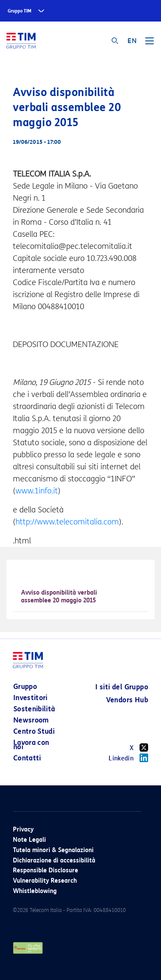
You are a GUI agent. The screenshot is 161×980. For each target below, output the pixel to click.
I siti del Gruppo (122, 687)
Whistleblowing (35, 891)
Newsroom (31, 720)
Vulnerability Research (45, 881)
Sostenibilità (34, 709)
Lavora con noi (31, 745)
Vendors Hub (127, 700)
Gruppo (25, 687)
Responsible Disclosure (46, 870)
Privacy (23, 830)
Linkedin (128, 758)
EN (132, 41)
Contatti (27, 758)
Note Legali (29, 840)
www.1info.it (37, 491)
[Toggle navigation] (149, 44)
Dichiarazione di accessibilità (54, 861)
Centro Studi (34, 731)
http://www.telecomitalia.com (67, 522)
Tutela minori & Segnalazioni (53, 850)
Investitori (30, 698)
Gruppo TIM (20, 11)
